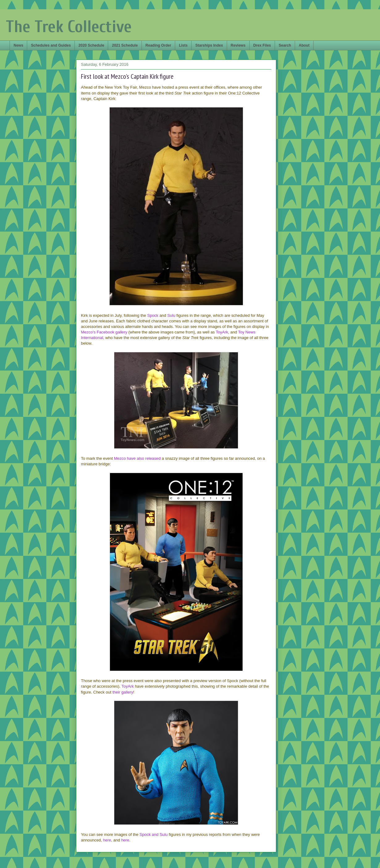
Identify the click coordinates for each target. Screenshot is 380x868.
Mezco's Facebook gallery (104, 332)
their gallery (123, 692)
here (107, 840)
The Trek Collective (69, 27)
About (304, 45)
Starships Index (209, 45)
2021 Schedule (125, 45)
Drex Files (262, 45)
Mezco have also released (137, 458)
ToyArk (222, 332)
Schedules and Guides (51, 45)
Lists (183, 45)
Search (285, 45)
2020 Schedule (91, 45)
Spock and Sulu (154, 834)
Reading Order (158, 45)
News (18, 45)
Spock (153, 315)
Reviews (238, 45)
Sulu (171, 315)
